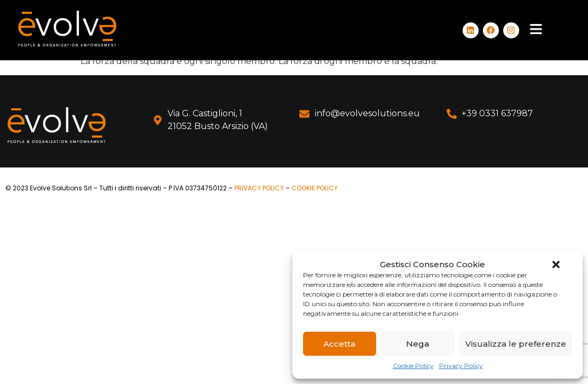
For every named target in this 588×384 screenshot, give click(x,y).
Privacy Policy (461, 366)
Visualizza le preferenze (516, 344)
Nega (418, 344)
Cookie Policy (413, 366)
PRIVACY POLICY (259, 188)
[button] (556, 265)
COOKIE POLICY (315, 188)
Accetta (339, 344)
